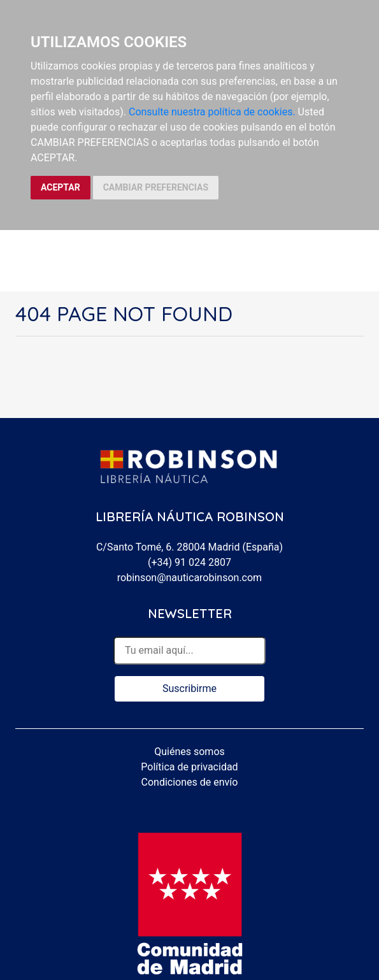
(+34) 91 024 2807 (189, 562)
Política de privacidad (189, 767)
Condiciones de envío (190, 782)
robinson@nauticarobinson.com (189, 578)
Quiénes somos (189, 752)
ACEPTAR (61, 187)
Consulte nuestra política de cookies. (212, 112)
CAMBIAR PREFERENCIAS (156, 187)
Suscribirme (189, 688)
